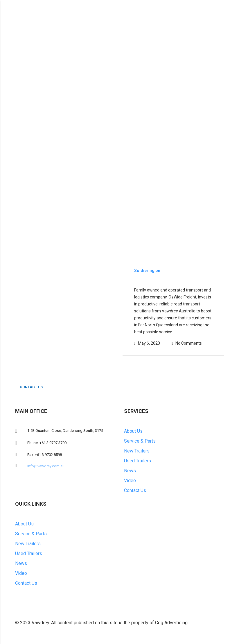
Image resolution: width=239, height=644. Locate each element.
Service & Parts (140, 441)
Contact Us (135, 490)
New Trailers (137, 451)
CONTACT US (37, 387)
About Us (133, 431)
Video (130, 481)
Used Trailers (138, 461)
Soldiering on (147, 271)
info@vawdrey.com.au (46, 466)
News (130, 471)
